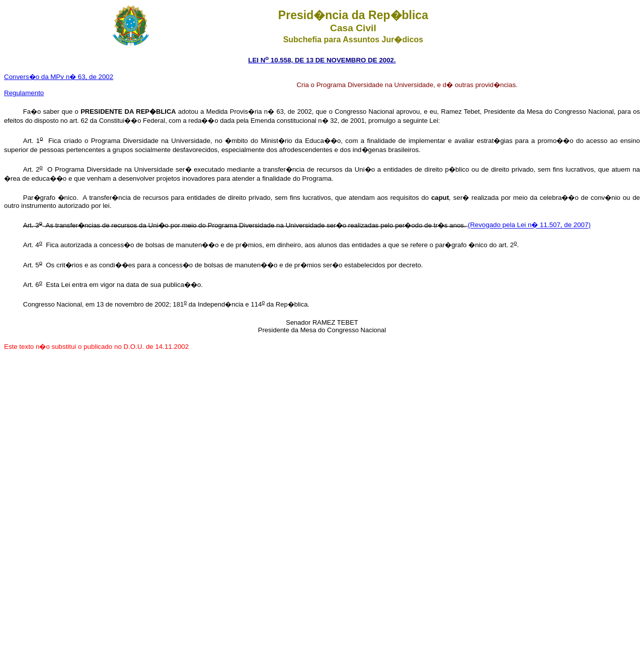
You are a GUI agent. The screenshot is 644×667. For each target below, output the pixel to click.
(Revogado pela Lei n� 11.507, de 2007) (529, 225)
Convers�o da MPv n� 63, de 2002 (59, 77)
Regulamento (24, 93)
